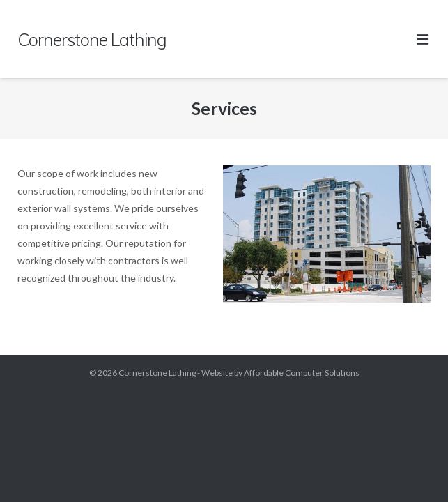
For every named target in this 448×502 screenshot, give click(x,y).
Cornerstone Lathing (157, 373)
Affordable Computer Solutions (302, 373)
